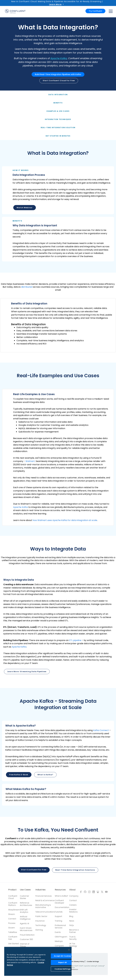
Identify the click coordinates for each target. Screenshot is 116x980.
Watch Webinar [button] (25, 208)
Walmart (30, 461)
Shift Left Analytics (24, 911)
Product (12, 889)
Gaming (39, 930)
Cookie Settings (93, 961)
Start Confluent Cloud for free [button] (59, 81)
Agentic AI (24, 923)
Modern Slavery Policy (76, 961)
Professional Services (60, 926)
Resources (60, 889)
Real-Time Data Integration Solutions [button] (75, 870)
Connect (12, 918)
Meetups (59, 941)
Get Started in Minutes (58, 136)
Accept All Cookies (62, 956)
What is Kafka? (61, 896)
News (72, 921)
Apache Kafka (59, 58)
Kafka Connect (101, 730)
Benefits (58, 103)
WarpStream (14, 909)
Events (58, 932)
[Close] (69, 950)
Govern (12, 927)
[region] (38, 961)
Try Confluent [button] (95, 11)
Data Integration (58, 95)
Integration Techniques (58, 119)
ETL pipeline (75, 640)
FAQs (72, 925)
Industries (40, 889)
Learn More (55, 4)
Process (12, 923)
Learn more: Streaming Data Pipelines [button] (27, 672)
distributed (27, 287)
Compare (59, 945)
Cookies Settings (63, 969)
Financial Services (44, 896)
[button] (58, 190)
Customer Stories (24, 897)
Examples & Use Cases (58, 111)
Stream (12, 914)
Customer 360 (26, 939)
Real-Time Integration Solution (58, 128)
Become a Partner (74, 931)
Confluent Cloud (13, 897)
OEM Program (61, 936)
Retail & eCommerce (45, 900)
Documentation (62, 907)
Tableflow (13, 932)
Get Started (13, 943)
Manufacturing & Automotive (43, 906)
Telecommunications (45, 912)
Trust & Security (73, 938)
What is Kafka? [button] (45, 775)
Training (58, 921)
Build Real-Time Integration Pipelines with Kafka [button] (58, 74)
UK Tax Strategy (73, 945)
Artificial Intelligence (25, 918)
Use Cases (25, 889)
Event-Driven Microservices (26, 929)
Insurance (40, 921)
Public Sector (41, 916)
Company (74, 896)
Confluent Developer (59, 901)
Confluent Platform (13, 904)
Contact (73, 900)
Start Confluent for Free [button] (34, 870)
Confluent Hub (13, 938)
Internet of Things (25, 945)
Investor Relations (73, 910)
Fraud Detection (27, 935)
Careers (73, 905)
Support (58, 916)
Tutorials (59, 912)
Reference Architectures (26, 904)
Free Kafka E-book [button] (19, 775)
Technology (41, 925)
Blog (71, 916)
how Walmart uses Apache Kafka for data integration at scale (65, 520)
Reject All (63, 962)
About (72, 889)
